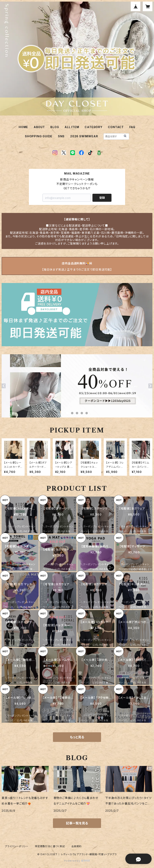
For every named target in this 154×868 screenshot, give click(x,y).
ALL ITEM (72, 127)
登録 (102, 198)
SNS (61, 136)
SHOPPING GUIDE (39, 136)
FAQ (132, 127)
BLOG (55, 127)
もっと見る (77, 737)
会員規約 (76, 846)
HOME (23, 127)
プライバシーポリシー (17, 846)
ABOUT (39, 127)
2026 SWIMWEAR (84, 136)
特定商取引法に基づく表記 (50, 846)
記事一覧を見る (77, 823)
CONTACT (116, 127)
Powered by (77, 861)
